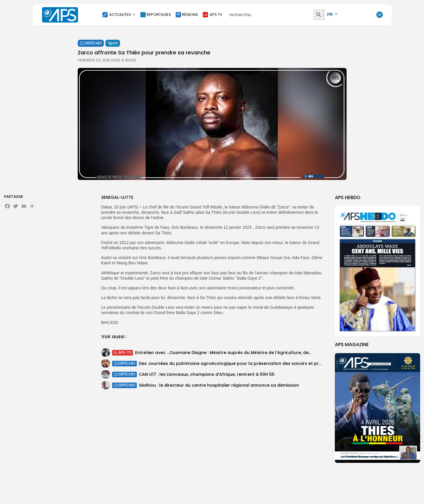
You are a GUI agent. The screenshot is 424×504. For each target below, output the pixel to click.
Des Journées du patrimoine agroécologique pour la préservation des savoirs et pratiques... (238, 365)
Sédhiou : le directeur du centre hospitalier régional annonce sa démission (219, 387)
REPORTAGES (156, 15)
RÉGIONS (187, 15)
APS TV (213, 15)
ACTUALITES (119, 15)
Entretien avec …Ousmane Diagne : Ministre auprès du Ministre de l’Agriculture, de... (223, 354)
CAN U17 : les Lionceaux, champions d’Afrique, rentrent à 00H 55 (207, 376)
